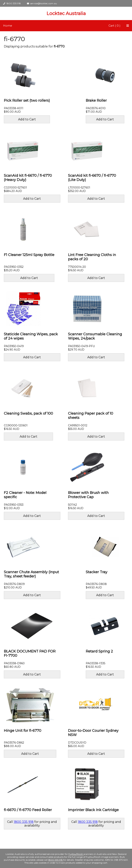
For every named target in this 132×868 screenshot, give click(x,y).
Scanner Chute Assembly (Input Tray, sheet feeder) (31, 574)
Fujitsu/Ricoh (76, 854)
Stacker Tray (97, 572)
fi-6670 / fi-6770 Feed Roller (28, 810)
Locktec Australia (66, 13)
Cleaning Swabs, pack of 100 (28, 413)
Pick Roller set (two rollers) (27, 101)
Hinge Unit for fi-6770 (23, 731)
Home (8, 26)
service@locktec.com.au (42, 3)
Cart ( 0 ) (114, 26)
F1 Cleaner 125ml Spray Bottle (29, 255)
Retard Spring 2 (99, 651)
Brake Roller (96, 101)
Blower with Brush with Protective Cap (88, 495)
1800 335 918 (12, 3)
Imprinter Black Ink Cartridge (93, 810)
